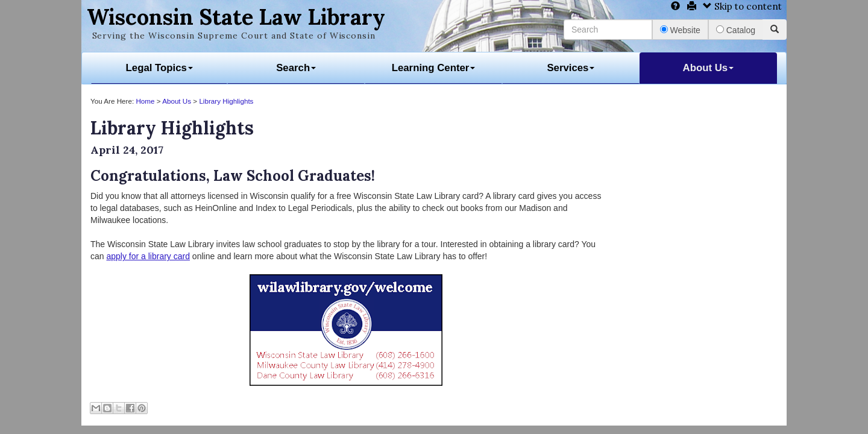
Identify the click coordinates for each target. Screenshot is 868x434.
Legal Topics (159, 68)
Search (296, 68)
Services (571, 68)
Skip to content (742, 6)
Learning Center (434, 68)
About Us (709, 68)
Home (145, 101)
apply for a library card (148, 256)
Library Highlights (226, 101)
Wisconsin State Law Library (236, 17)
